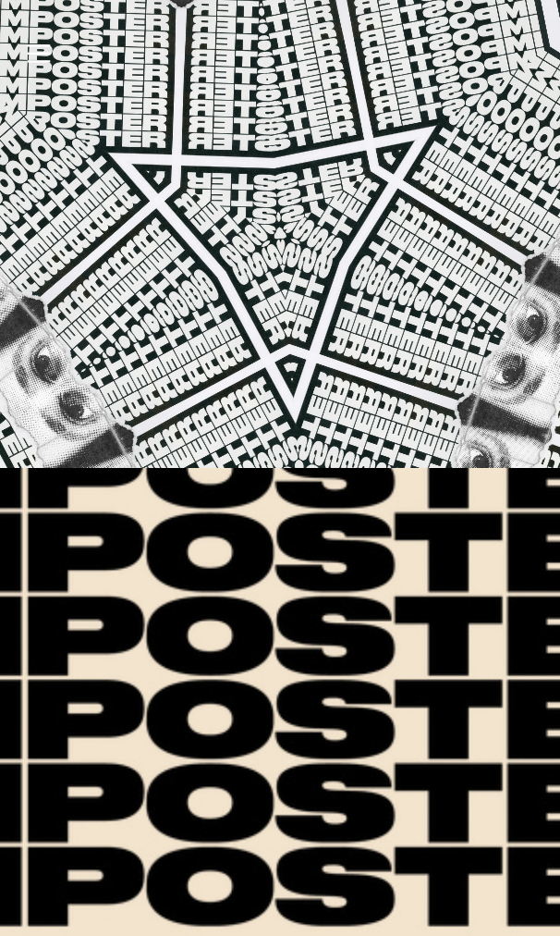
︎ (39, 54)
